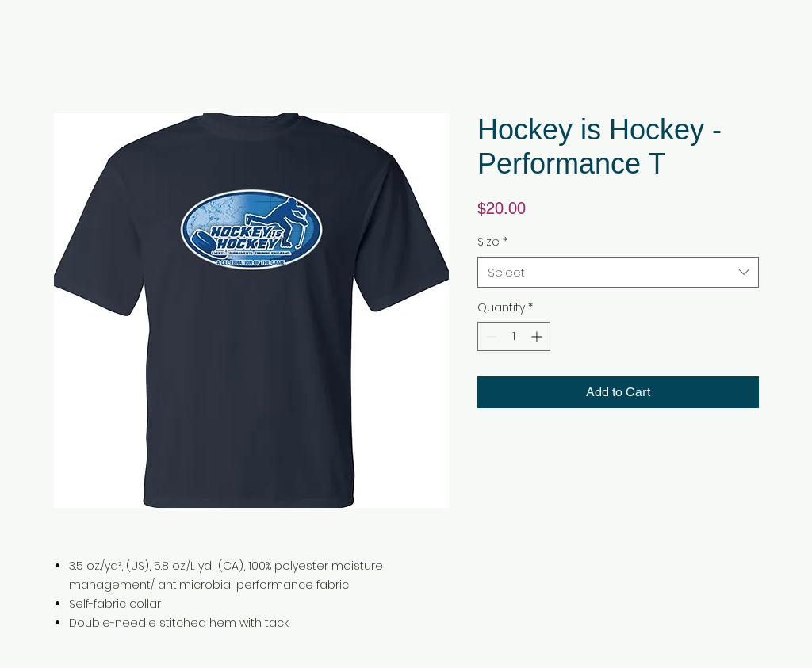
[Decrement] (490, 336)
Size (492, 242)
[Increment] (538, 336)
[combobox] (618, 272)
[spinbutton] (514, 336)
